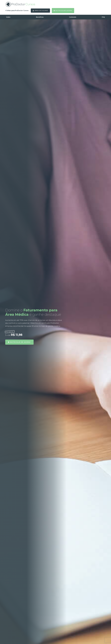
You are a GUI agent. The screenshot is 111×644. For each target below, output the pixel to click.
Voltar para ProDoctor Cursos (17, 11)
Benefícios (40, 17)
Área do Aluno (40, 11)
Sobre (8, 17)
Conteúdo (73, 17)
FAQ (103, 17)
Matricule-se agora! (19, 342)
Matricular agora (63, 11)
